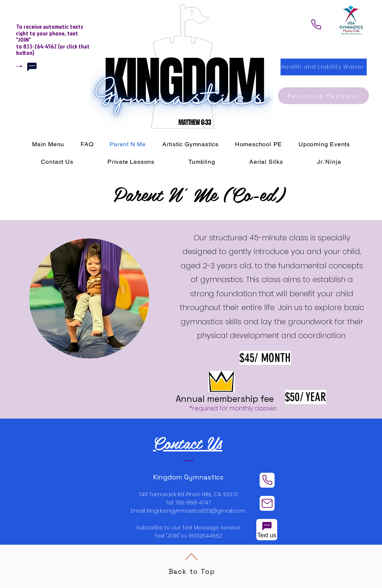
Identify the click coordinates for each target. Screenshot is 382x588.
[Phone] (316, 24)
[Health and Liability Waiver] (324, 67)
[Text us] (267, 530)
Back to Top (192, 571)
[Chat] (32, 67)
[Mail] (267, 503)
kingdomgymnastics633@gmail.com (196, 511)
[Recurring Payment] (323, 96)
